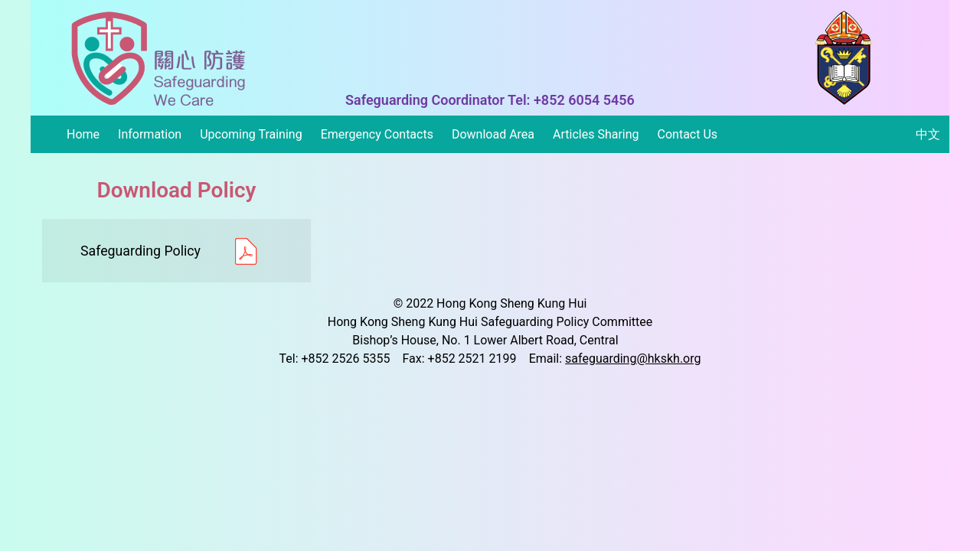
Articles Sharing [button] (596, 134)
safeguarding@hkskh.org (633, 359)
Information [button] (150, 134)
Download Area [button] (493, 134)
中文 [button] (928, 134)
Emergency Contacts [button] (377, 134)
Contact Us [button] (688, 134)
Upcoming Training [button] (251, 134)
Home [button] (83, 134)
